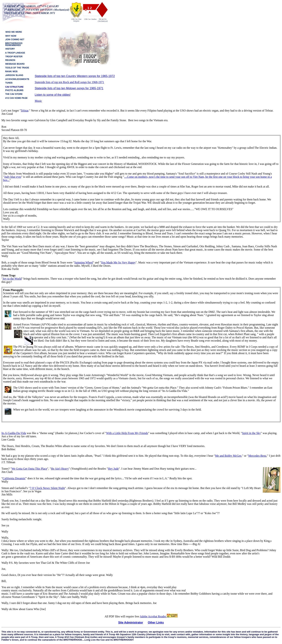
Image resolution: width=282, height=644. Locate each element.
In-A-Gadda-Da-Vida (14, 433)
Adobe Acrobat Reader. (159, 616)
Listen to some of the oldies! (53, 95)
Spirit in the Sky (251, 433)
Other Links (156, 623)
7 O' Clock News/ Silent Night (47, 488)
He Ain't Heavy (60, 469)
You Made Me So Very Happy (118, 262)
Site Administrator (131, 623)
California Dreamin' (14, 478)
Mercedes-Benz (257, 456)
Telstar (24, 111)
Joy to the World (12, 279)
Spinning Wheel (84, 262)
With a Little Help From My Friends (127, 433)
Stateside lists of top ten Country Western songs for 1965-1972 (75, 76)
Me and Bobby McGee (228, 456)
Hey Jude (113, 469)
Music (38, 101)
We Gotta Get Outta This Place (29, 469)
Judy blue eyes (13, 177)
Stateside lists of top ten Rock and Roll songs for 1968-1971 (69, 82)
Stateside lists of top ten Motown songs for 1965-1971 (69, 88)
